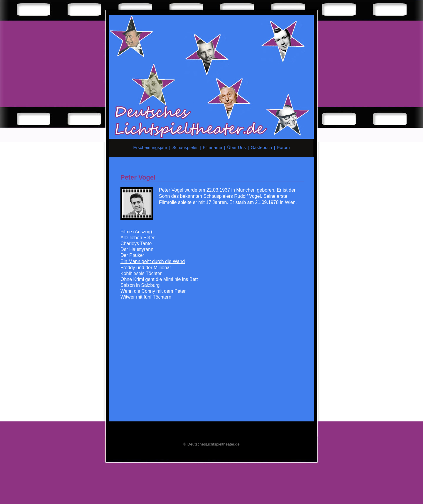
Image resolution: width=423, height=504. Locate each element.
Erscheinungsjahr (150, 147)
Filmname (212, 147)
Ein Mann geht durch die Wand (153, 261)
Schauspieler (185, 147)
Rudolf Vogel (247, 196)
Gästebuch (262, 147)
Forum (283, 147)
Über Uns (236, 147)
